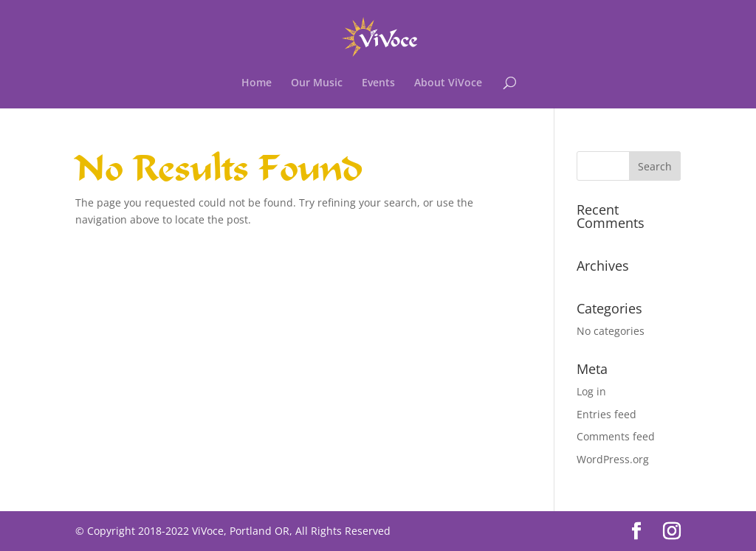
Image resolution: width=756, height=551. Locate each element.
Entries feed (606, 414)
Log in (591, 391)
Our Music (317, 83)
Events (378, 83)
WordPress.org (613, 459)
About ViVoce (448, 83)
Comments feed (616, 436)
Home (257, 83)
